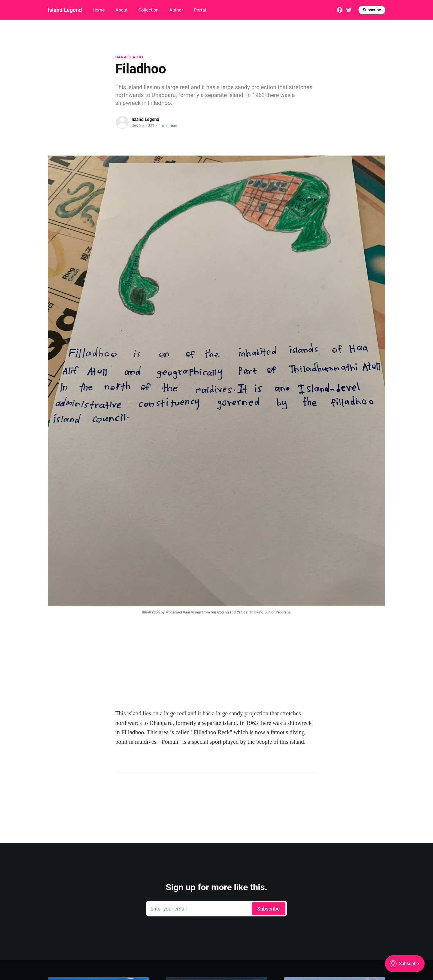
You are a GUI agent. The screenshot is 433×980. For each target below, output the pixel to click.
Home (99, 10)
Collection (148, 10)
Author (176, 10)
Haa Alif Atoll (130, 57)
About (122, 10)
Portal (200, 10)
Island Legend (65, 10)
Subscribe (372, 10)
